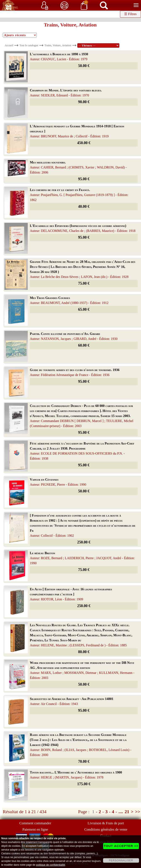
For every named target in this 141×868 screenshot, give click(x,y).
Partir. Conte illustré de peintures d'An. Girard (74, 336)
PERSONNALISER (121, 860)
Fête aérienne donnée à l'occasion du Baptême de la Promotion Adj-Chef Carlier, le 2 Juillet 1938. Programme (82, 451)
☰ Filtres (130, 14)
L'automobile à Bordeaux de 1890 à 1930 (59, 57)
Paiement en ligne (35, 829)
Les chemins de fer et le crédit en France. (79, 195)
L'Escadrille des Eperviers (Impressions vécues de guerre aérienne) (83, 228)
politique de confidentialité (50, 865)
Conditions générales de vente (106, 829)
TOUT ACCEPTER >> (121, 846)
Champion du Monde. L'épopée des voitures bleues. (66, 93)
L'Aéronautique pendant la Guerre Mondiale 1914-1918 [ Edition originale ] (77, 131)
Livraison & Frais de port (106, 823)
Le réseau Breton (82, 558)
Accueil (9, 45)
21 (127, 812)
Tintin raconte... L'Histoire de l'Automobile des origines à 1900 (76, 775)
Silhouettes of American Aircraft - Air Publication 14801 (72, 701)
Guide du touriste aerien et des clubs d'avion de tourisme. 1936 (75, 372)
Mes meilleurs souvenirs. (78, 167)
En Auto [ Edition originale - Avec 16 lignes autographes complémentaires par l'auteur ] (71, 594)
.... (121, 812)
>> (138, 812)
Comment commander (35, 823)
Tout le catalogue (29, 45)
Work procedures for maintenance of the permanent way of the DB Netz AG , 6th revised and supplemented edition (82, 670)
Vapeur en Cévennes (58, 482)
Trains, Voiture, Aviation (58, 45)
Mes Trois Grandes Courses (69, 300)
